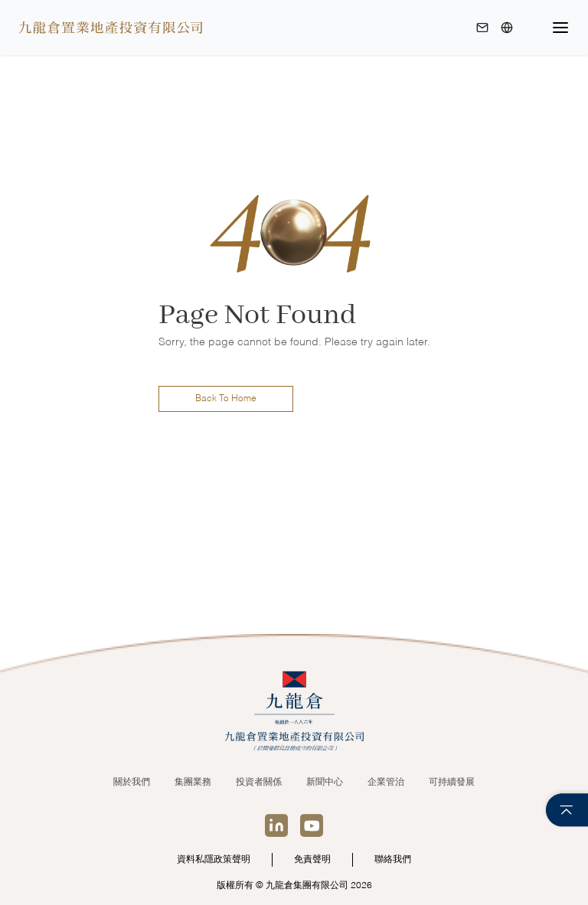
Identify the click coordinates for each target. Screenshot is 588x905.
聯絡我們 (393, 860)
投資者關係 (259, 782)
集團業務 (193, 782)
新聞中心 (325, 782)
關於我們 (132, 782)
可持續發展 (452, 782)
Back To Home (226, 399)
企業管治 (386, 782)
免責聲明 (312, 860)
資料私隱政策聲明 (214, 860)
